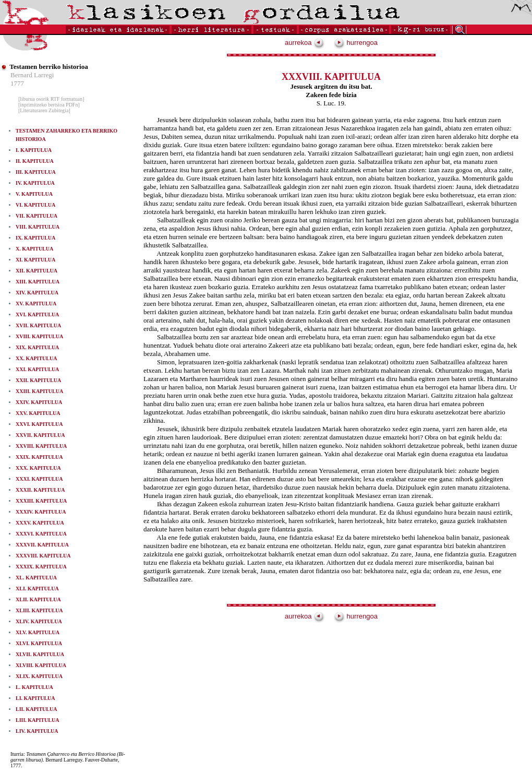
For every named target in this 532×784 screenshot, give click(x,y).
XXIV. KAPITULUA (39, 402)
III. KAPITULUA (36, 172)
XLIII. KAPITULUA (39, 610)
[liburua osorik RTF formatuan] (51, 99)
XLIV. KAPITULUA (39, 621)
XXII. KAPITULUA (38, 380)
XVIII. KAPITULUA (39, 336)
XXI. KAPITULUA (37, 369)
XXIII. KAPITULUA (39, 391)
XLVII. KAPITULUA (40, 654)
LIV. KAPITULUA (37, 731)
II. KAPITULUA (35, 161)
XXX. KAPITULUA (38, 468)
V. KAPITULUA (34, 194)
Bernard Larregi (32, 75)
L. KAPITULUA (34, 687)
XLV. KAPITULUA (38, 632)
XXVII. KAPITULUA (40, 435)
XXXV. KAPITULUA (40, 523)
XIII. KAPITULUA (38, 282)
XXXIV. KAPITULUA (41, 512)
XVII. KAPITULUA (38, 325)
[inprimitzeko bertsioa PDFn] (49, 105)
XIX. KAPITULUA (37, 347)
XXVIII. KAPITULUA (41, 446)
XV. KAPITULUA (36, 304)
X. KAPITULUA (34, 249)
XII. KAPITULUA (37, 271)
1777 (17, 83)
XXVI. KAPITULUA (39, 424)
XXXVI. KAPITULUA (41, 534)
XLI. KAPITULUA (37, 589)
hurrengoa (356, 43)
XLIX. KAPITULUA (39, 676)
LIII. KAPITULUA (37, 720)
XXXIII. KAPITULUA (41, 501)
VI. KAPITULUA (35, 205)
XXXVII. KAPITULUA (42, 545)
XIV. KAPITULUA (37, 293)
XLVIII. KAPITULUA (41, 665)
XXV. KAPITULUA (38, 413)
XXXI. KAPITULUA (39, 479)
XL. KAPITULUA (36, 578)
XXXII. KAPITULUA (40, 490)
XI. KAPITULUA (35, 260)
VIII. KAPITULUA (38, 227)
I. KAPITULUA (34, 150)
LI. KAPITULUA (35, 698)
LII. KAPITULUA (36, 709)
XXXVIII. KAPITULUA (43, 556)
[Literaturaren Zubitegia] (44, 110)
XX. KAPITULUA (36, 358)
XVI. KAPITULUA (37, 314)
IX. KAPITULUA (35, 238)
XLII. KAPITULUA (38, 599)
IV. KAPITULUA (35, 183)
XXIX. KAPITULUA (39, 457)
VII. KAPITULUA (37, 216)
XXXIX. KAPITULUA (41, 567)
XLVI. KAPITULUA (39, 643)
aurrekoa (305, 43)
